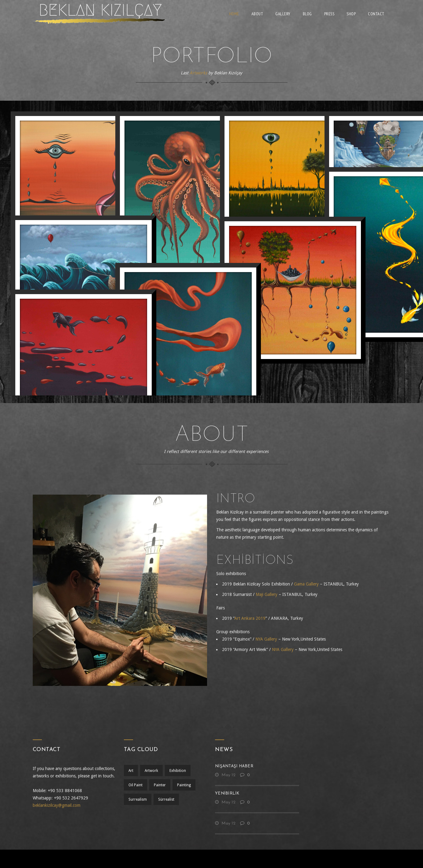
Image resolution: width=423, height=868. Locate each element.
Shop (351, 14)
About (257, 14)
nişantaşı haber (234, 766)
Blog (307, 14)
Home (234, 14)
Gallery (283, 14)
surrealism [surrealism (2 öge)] (138, 799)
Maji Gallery (267, 594)
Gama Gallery (306, 584)
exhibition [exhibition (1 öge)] (180, 771)
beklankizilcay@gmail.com (57, 805)
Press (329, 14)
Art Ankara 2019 (250, 618)
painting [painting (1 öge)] (186, 785)
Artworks (198, 73)
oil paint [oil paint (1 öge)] (135, 785)
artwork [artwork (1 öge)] (152, 771)
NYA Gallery (266, 639)
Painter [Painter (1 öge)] (161, 785)
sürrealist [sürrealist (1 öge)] (167, 799)
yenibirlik (227, 793)
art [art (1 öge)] (131, 771)
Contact (376, 14)
